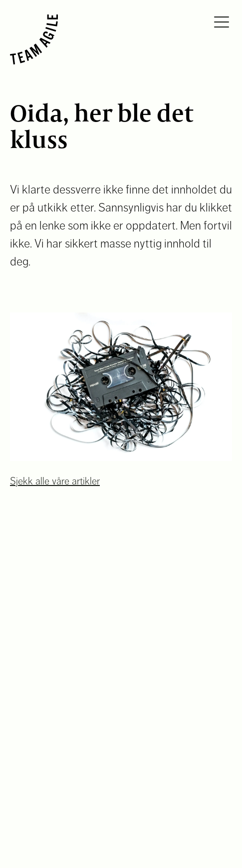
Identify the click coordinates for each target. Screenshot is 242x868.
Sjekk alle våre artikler (55, 481)
